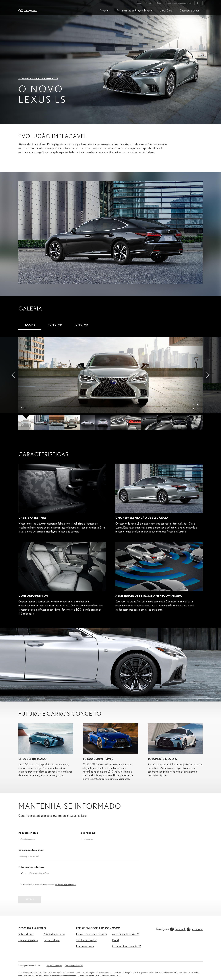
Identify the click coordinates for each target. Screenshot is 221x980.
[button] (14, 375)
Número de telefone (31, 867)
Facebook (180, 929)
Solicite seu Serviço (86, 940)
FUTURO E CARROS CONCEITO (38, 79)
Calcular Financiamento (125, 946)
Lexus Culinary (52, 940)
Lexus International (73, 966)
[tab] (30, 326)
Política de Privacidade (64, 885)
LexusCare (166, 11)
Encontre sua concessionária (178, 3)
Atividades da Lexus (54, 934)
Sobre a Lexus (26, 934)
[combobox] (23, 874)
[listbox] (199, 3)
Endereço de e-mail (31, 850)
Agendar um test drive (124, 934)
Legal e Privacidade (54, 966)
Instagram (197, 929)
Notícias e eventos (28, 940)
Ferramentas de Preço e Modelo (135, 11)
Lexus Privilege (144, 3)
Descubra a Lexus (190, 11)
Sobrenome (88, 833)
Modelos (105, 11)
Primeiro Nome (28, 833)
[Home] (28, 3)
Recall (159, 3)
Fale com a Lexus (85, 946)
